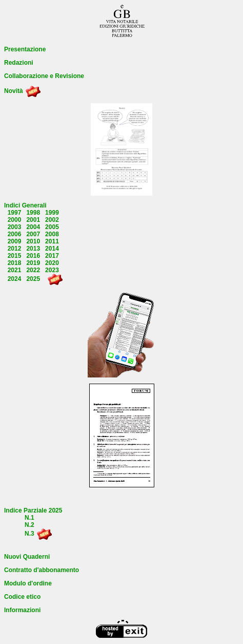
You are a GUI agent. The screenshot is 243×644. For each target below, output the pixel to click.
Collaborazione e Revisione (44, 76)
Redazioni (19, 63)
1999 (52, 213)
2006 (15, 234)
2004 (33, 227)
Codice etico (22, 597)
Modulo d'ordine (28, 583)
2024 (15, 279)
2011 (52, 241)
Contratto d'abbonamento (42, 570)
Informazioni (22, 610)
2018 (15, 263)
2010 (33, 241)
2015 (15, 256)
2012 (15, 249)
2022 (33, 270)
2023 (52, 270)
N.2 (29, 525)
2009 (15, 241)
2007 (33, 234)
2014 (52, 249)
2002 (52, 220)
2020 (52, 263)
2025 (33, 279)
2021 (15, 270)
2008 (52, 234)
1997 (15, 213)
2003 (15, 227)
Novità (14, 91)
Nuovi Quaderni (27, 557)
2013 (33, 249)
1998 (33, 213)
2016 (33, 256)
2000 (15, 220)
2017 (52, 256)
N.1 (29, 518)
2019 (33, 263)
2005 (52, 227)
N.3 (29, 534)
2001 (33, 220)
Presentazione (25, 49)
